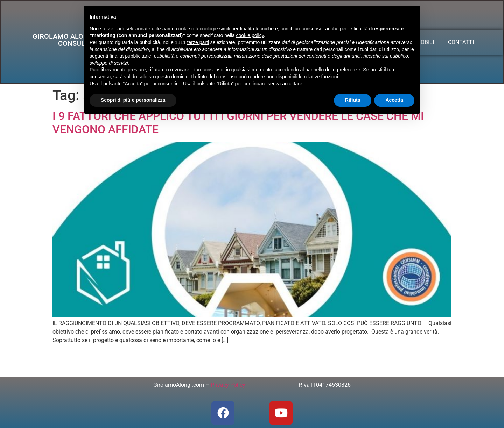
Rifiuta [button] (353, 100)
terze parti (198, 42)
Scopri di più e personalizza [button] (133, 100)
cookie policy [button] (250, 35)
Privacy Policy (228, 385)
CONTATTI (461, 42)
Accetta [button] (394, 100)
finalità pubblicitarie (130, 56)
